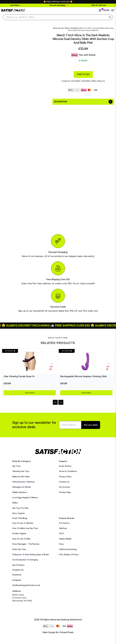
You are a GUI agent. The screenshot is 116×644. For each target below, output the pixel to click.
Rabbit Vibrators (20, 492)
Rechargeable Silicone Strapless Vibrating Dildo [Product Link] (83, 377)
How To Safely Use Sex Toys (25, 528)
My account (65, 487)
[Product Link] (30, 361)
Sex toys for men (20, 508)
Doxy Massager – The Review (26, 544)
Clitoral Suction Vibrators (24, 482)
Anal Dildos (74, 28)
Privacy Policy (65, 477)
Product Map (65, 492)
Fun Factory (64, 523)
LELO (61, 533)
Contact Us (64, 482)
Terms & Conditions (68, 471)
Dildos (67, 28)
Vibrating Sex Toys (21, 471)
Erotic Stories (65, 466)
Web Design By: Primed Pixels (58, 632)
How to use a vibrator (23, 523)
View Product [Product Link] (30, 393)
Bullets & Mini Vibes (21, 477)
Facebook (17, 575)
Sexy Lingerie (19, 513)
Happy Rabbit (65, 539)
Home (55, 28)
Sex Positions (18, 565)
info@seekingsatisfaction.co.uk (26, 585)
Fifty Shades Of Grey (69, 555)
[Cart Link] (104, 10)
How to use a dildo (21, 539)
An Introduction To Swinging (25, 560)
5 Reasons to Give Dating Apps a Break (31, 555)
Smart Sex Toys (19, 549)
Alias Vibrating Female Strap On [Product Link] (19, 377)
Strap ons (101, 81)
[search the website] (110, 17)
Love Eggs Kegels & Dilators (25, 498)
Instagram (17, 580)
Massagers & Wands (22, 487)
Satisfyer (63, 528)
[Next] (61, 402)
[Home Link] (13, 10)
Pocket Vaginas (19, 533)
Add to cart (83, 74)
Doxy (61, 544)
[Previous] (55, 402)
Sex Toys (61, 28)
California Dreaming (68, 549)
